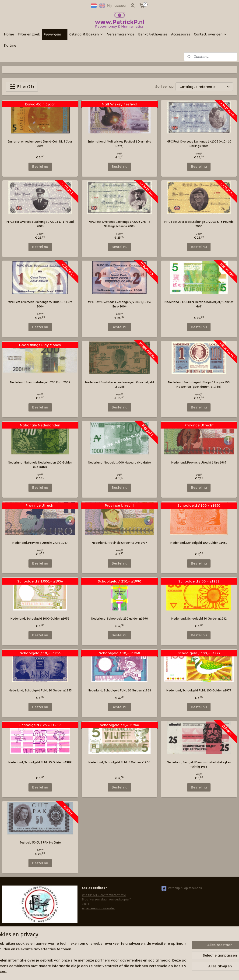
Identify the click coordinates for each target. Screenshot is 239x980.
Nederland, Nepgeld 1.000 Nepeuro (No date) (119, 462)
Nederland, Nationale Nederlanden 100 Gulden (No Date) (40, 465)
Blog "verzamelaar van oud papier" (106, 899)
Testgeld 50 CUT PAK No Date (40, 842)
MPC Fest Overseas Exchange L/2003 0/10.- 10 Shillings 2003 (199, 144)
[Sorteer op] (204, 87)
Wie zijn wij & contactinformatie (104, 895)
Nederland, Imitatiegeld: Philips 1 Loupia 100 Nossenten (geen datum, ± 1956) (199, 384)
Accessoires (181, 34)
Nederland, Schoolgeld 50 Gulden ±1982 (199, 619)
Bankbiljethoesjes (153, 34)
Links (85, 904)
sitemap (111, 971)
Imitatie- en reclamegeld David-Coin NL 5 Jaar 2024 (40, 144)
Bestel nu (40, 166)
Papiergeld (55, 34)
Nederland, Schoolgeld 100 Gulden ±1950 (199, 543)
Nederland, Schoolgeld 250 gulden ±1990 (119, 619)
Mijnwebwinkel (179, 971)
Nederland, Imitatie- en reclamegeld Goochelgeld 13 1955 (119, 384)
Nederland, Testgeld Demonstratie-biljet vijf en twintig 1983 (199, 764)
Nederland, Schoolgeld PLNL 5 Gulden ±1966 (119, 762)
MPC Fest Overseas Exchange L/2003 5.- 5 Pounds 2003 (199, 224)
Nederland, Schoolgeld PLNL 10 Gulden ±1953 (40, 690)
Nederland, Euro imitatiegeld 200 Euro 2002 (40, 382)
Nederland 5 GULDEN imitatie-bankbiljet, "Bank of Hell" (199, 304)
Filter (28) (22, 87)
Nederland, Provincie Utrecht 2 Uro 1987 (40, 543)
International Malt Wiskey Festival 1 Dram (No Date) (119, 144)
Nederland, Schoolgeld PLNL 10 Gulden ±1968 (119, 690)
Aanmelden (16, 948)
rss (120, 971)
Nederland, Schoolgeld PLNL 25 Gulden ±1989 (40, 762)
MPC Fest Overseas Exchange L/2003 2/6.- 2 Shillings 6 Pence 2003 (119, 224)
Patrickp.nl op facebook (182, 888)
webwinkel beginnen (138, 971)
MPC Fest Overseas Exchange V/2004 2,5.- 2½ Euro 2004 (119, 304)
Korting (10, 45)
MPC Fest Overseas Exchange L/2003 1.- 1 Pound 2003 (40, 224)
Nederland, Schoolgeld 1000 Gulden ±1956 (40, 619)
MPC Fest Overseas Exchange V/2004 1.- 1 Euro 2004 (40, 304)
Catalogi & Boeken (86, 34)
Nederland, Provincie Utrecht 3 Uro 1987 (119, 543)
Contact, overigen (211, 34)
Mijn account (121, 6)
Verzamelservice (121, 34)
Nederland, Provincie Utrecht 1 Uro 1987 (199, 462)
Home (9, 34)
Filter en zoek (29, 34)
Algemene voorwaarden (99, 908)
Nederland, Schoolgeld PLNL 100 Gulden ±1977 (199, 690)
